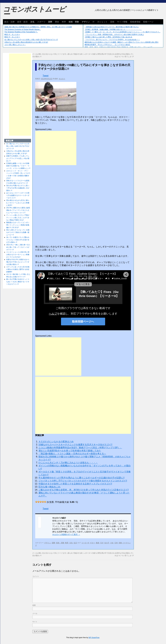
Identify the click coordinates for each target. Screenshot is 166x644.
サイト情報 (122, 22)
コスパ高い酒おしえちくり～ (15, 45)
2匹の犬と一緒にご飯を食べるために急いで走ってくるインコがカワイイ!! (18, 247)
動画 (98, 543)
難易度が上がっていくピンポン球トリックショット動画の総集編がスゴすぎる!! (18, 225)
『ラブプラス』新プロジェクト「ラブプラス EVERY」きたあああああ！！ (112, 40)
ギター (93, 543)
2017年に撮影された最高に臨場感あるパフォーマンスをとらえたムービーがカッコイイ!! (18, 210)
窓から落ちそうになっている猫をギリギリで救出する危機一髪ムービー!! (18, 232)
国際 (50, 22)
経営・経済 (22, 22)
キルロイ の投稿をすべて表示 (66, 534)
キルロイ (62, 79)
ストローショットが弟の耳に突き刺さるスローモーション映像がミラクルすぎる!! (18, 255)
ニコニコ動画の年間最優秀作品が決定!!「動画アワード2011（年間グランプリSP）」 (80, 448)
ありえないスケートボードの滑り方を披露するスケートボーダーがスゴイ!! (18, 195)
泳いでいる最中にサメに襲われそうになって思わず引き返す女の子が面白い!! (18, 240)
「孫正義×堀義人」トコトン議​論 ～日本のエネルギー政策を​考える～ (72, 454)
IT (94, 22)
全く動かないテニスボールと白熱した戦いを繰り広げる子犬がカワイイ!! (31, 40)
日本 (116, 543)
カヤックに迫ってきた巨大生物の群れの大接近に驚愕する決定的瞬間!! (18, 269)
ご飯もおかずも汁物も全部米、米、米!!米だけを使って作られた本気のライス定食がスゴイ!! (84, 490)
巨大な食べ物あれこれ (49, 487)
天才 (102, 543)
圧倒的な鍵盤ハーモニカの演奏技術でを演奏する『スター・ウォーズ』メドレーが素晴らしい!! (18, 166)
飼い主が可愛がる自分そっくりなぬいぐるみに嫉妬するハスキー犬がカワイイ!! (18, 282)
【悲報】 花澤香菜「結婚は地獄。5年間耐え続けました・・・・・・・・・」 (113, 29)
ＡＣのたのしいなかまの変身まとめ (56, 442)
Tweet (46, 76)
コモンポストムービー (34, 12)
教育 (67, 543)
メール (35, 613)
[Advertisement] (56, 148)
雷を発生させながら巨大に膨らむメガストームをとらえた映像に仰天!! (18, 203)
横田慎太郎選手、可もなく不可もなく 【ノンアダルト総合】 (108, 45)
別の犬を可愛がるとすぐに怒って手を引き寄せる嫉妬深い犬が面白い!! (18, 188)
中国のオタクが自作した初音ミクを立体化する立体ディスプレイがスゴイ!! (75, 484)
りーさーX (85, 543)
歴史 (57, 22)
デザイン (86, 22)
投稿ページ (148, 22)
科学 (64, 22)
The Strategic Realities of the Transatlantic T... (21, 32)
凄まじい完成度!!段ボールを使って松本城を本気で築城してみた (70, 451)
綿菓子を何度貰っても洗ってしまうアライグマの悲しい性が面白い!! (18, 158)
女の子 (107, 543)
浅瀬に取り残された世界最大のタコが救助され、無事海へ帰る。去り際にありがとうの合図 (38, 27)
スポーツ (41, 22)
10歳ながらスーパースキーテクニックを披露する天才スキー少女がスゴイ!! (75, 445)
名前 (34, 605)
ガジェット (102, 22)
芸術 (112, 22)
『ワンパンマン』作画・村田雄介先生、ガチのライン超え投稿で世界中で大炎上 (114, 35)
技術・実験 (74, 22)
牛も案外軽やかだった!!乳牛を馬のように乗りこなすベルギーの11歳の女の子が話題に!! (82, 478)
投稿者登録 (135, 22)
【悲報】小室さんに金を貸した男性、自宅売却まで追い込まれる (108, 37)
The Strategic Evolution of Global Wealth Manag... (23, 29)
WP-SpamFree (94, 638)
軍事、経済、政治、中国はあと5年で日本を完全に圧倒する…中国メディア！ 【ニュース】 (119, 47)
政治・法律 (9, 22)
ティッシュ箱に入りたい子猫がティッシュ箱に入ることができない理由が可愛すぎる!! (18, 218)
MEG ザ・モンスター (12, 35)
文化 (32, 22)
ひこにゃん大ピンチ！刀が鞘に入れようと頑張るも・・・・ (68, 463)
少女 (112, 543)
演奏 (120, 543)
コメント (36, 576)
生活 (75, 543)
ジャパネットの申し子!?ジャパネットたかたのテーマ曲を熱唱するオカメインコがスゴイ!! (83, 481)
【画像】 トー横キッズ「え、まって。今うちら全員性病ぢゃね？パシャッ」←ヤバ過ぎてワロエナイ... (122, 32)
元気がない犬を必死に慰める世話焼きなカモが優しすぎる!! (26, 42)
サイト (35, 622)
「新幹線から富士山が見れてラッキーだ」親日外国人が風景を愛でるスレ (112, 27)
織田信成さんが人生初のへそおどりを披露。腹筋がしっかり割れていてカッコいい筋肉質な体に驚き (122, 42)
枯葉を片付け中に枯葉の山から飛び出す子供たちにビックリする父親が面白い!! (18, 262)
